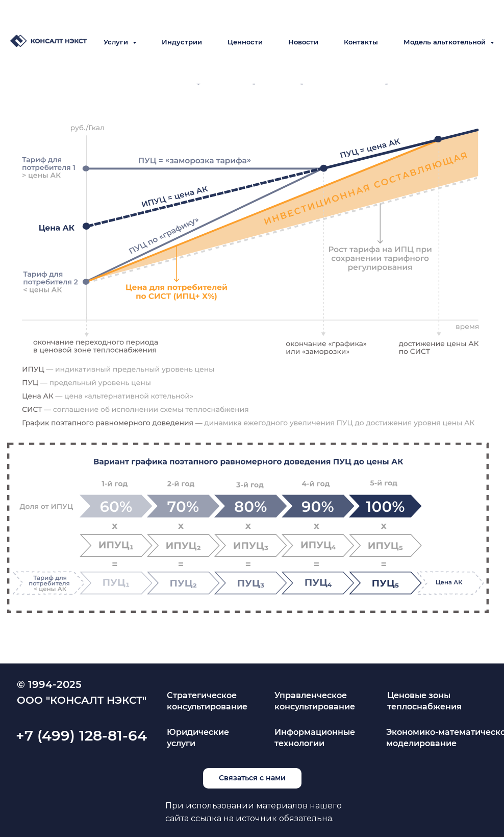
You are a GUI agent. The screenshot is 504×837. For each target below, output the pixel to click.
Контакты (361, 42)
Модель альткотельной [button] (446, 42)
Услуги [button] (117, 42)
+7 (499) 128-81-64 (81, 735)
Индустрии (182, 42)
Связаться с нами (252, 778)
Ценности (245, 42)
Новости (303, 42)
